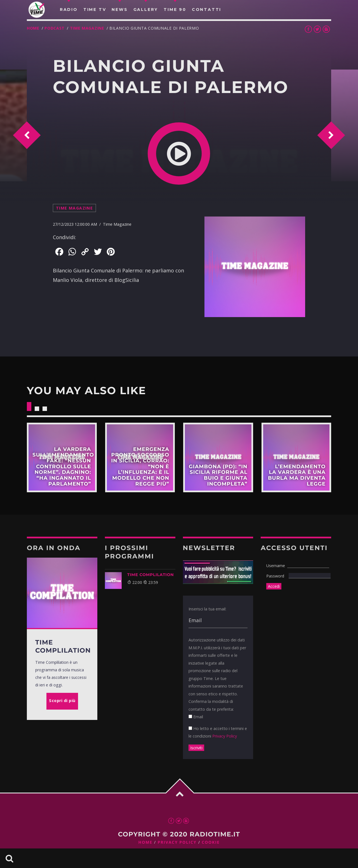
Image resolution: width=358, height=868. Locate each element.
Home (33, 28)
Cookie (211, 842)
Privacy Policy (225, 736)
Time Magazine (87, 28)
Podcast (55, 28)
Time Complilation (151, 575)
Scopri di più (62, 458)
